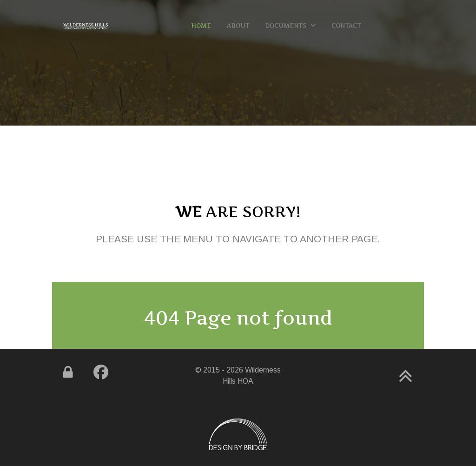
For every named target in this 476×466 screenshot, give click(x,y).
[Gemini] (86, 25)
